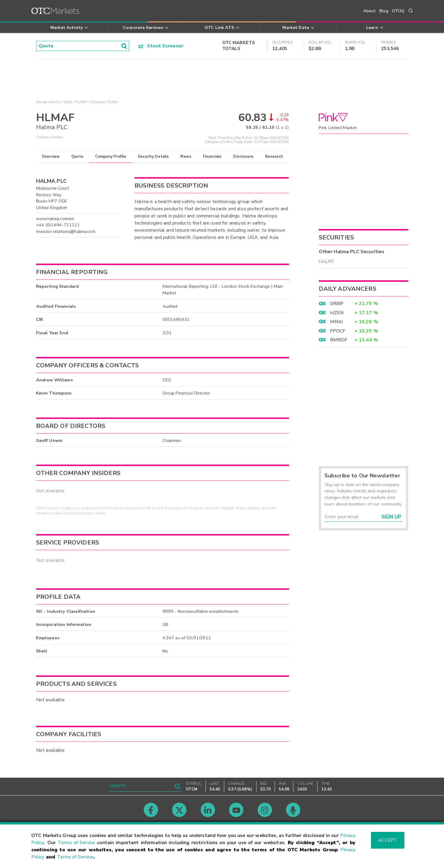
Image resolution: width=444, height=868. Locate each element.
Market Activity (48, 102)
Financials (212, 157)
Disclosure (243, 157)
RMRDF (339, 340)
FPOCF (338, 331)
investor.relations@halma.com (66, 231)
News (186, 157)
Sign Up (391, 517)
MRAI (337, 322)
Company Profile (111, 157)
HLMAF (81, 102)
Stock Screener (161, 46)
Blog (384, 11)
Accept (388, 840)
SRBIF (337, 304)
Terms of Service (76, 843)
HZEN (337, 313)
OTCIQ (398, 11)
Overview (51, 157)
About (369, 11)
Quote (77, 157)
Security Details (153, 157)
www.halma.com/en (55, 219)
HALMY (327, 262)
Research (274, 157)
